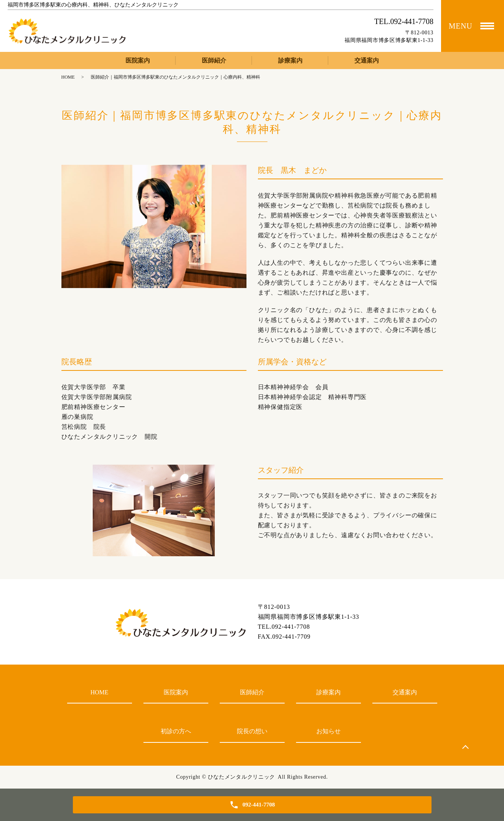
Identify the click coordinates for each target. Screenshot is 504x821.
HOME (68, 77)
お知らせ (328, 731)
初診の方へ (176, 731)
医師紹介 (214, 60)
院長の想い (252, 731)
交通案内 (367, 60)
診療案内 (290, 60)
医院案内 (138, 60)
